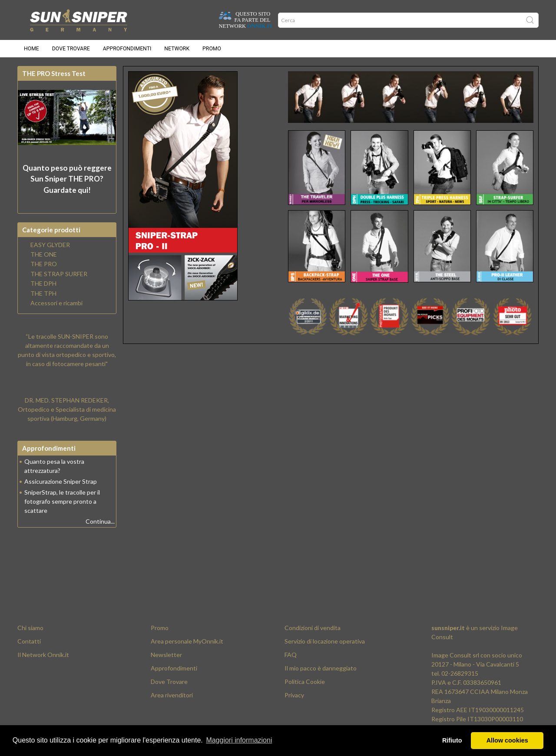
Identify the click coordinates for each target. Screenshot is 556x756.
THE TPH (43, 294)
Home (31, 49)
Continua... (100, 521)
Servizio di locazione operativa (325, 641)
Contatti (29, 641)
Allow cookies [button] (507, 740)
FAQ (291, 655)
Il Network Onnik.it (43, 655)
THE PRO (44, 264)
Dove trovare (71, 49)
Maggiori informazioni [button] (239, 740)
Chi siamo (30, 628)
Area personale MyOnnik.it (187, 641)
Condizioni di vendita (313, 628)
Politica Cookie (305, 682)
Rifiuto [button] (452, 740)
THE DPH (43, 284)
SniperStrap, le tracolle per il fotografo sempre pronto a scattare (62, 501)
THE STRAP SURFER (59, 274)
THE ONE (44, 254)
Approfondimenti (127, 49)
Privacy (294, 695)
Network (177, 49)
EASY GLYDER (50, 245)
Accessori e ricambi (56, 303)
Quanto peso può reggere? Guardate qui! (67, 179)
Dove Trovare (169, 682)
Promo (212, 49)
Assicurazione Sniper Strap (61, 481)
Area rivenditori (172, 695)
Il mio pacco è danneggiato (321, 668)
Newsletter (166, 655)
